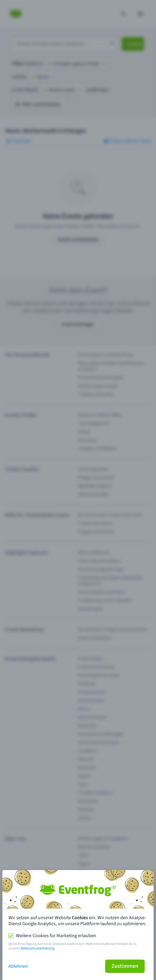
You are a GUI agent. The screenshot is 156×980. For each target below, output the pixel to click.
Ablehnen (18, 966)
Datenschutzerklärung (38, 948)
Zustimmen (125, 966)
